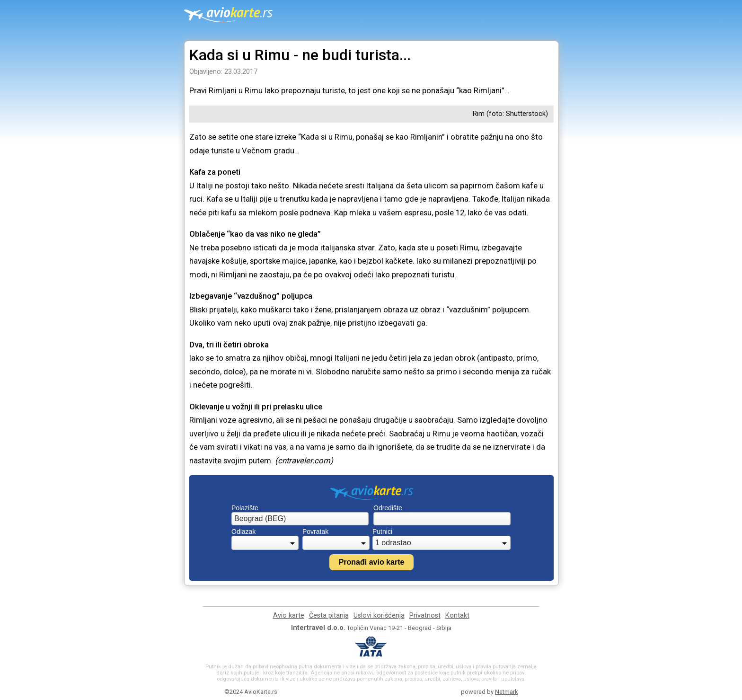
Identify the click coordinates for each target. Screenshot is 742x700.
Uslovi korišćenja (379, 616)
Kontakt (457, 616)
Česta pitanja (329, 616)
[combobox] (300, 519)
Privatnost (425, 616)
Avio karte (289, 616)
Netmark (506, 692)
